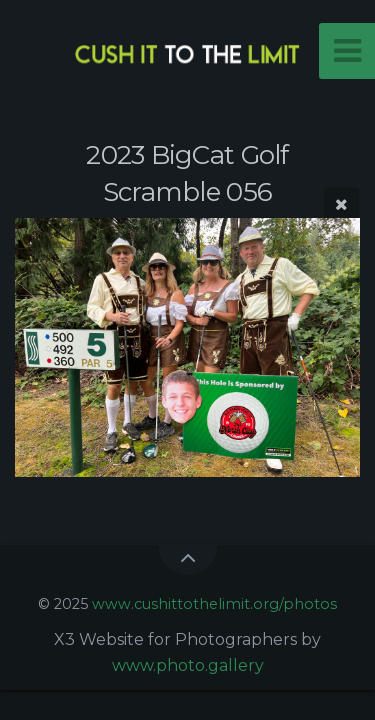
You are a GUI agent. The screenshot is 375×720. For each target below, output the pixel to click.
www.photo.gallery (188, 665)
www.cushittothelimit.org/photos (214, 604)
